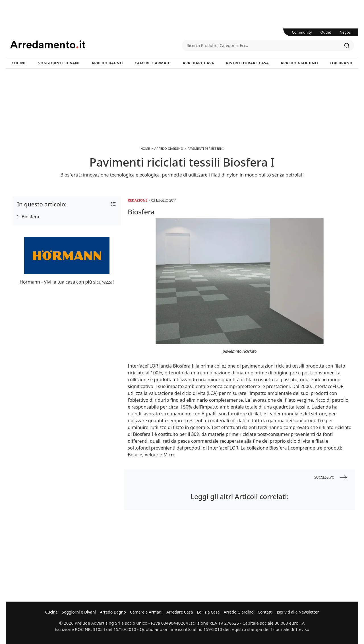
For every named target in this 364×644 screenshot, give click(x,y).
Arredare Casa (198, 63)
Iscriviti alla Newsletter (298, 612)
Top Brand (341, 63)
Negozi (346, 32)
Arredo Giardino (299, 63)
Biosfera (30, 217)
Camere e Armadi (153, 63)
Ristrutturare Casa (247, 63)
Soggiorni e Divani (59, 63)
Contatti (265, 612)
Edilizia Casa (208, 612)
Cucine (19, 63)
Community (302, 32)
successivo (331, 478)
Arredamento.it (96, 44)
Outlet (326, 32)
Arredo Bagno (107, 63)
